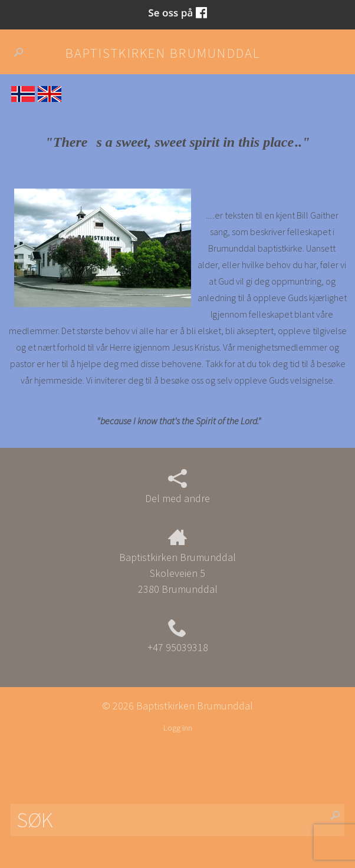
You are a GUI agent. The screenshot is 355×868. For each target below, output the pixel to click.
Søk (23, 52)
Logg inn (178, 728)
